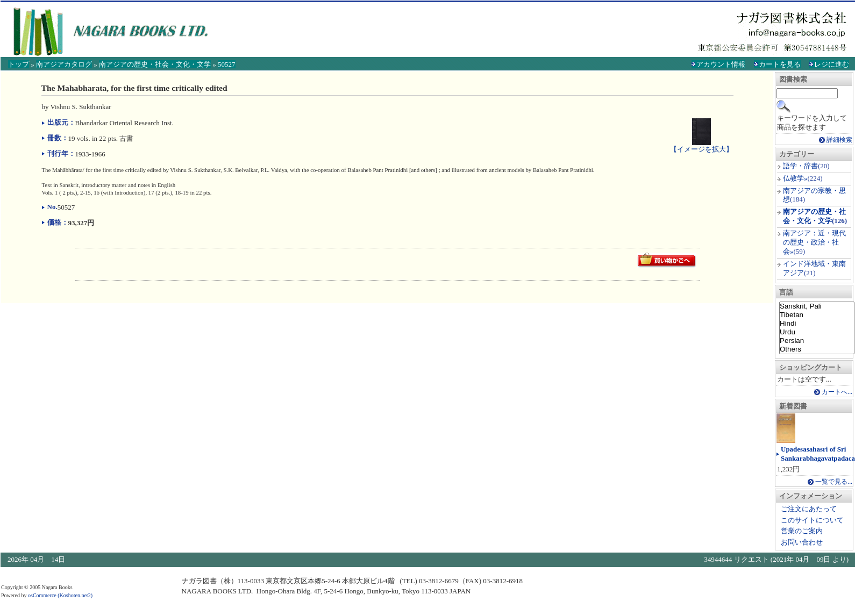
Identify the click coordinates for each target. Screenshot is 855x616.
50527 (227, 64)
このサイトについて (812, 520)
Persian (817, 341)
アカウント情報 (721, 64)
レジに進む (832, 64)
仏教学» (795, 178)
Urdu (817, 332)
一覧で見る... (834, 482)
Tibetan (817, 315)
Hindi (817, 324)
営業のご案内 (802, 531)
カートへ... (837, 392)
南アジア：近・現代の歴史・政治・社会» (814, 242)
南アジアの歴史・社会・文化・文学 (155, 64)
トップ (19, 64)
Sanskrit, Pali (817, 306)
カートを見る (780, 64)
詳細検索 (839, 140)
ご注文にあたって (809, 509)
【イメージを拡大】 (701, 145)
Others (817, 349)
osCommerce (42, 595)
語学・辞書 (800, 166)
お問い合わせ (802, 542)
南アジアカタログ (64, 64)
